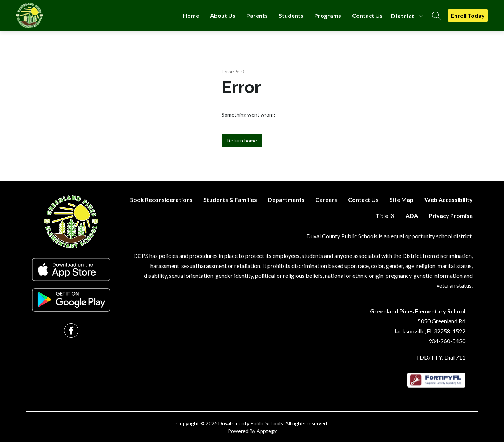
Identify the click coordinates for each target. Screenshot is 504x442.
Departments (286, 200)
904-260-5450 (447, 341)
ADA (412, 216)
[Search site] (436, 16)
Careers (326, 200)
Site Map (402, 200)
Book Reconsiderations (161, 200)
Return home (242, 140)
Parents (257, 15)
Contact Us (367, 15)
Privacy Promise (451, 216)
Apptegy (267, 431)
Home (191, 15)
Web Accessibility (449, 200)
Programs (328, 15)
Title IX (385, 216)
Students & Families (230, 200)
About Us (223, 15)
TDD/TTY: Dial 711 (441, 357)
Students (291, 15)
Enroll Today (468, 15)
